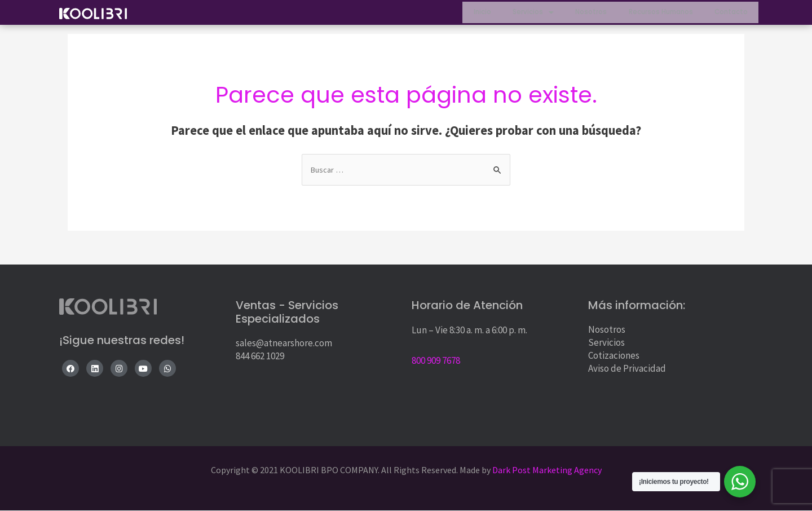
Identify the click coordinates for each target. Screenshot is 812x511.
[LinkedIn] (95, 369)
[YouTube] (143, 369)
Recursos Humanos (649, 14)
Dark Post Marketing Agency (546, 470)
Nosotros (571, 14)
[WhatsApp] (167, 369)
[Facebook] (70, 369)
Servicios (507, 14)
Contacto (728, 14)
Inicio (449, 14)
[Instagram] (119, 369)
